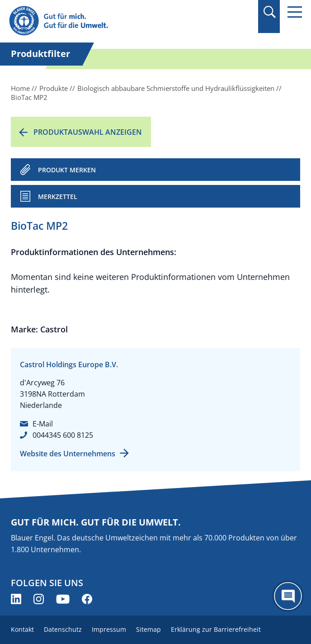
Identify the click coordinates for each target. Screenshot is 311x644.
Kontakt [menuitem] (22, 629)
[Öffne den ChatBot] (288, 596)
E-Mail (43, 424)
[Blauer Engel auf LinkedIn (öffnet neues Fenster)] (16, 599)
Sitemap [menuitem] (148, 629)
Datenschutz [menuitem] (63, 629)
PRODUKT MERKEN (67, 170)
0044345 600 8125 (63, 435)
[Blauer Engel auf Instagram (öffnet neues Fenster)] (39, 599)
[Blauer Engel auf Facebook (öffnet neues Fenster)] (87, 599)
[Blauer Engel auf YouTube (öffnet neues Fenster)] (63, 599)
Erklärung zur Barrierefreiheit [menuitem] (216, 629)
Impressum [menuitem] (109, 629)
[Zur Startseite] (112, 21)
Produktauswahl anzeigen (88, 132)
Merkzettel (58, 197)
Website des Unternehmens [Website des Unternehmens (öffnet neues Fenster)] (68, 454)
